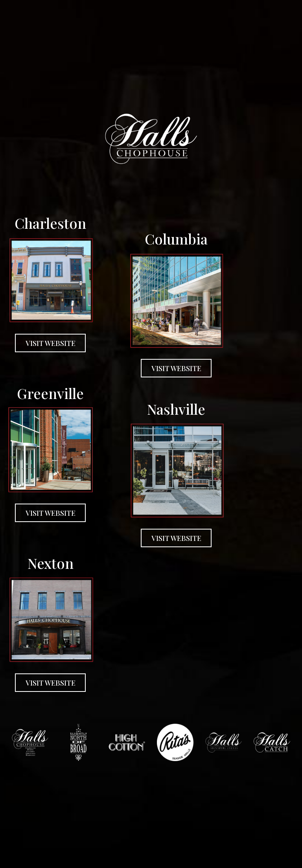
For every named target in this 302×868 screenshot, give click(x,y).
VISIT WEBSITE (45, 345)
